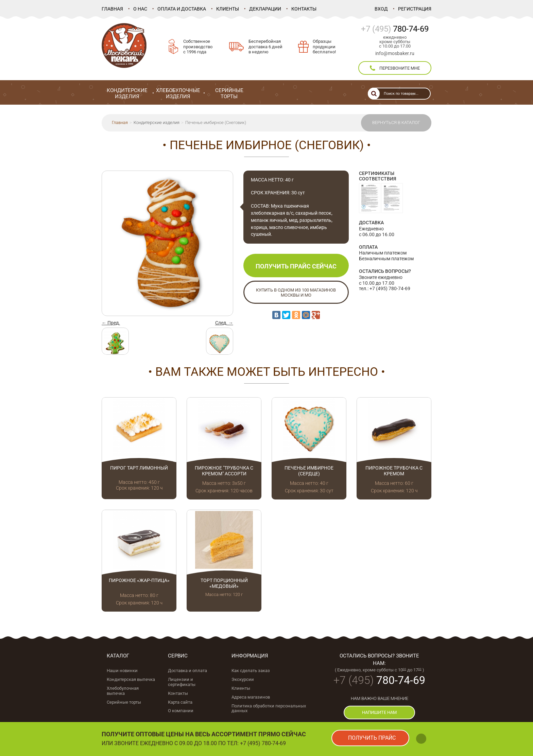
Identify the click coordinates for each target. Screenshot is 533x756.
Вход (381, 9)
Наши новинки (122, 671)
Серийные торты (124, 702)
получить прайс (372, 738)
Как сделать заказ (251, 671)
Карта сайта (180, 702)
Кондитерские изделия (157, 122)
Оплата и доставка (182, 9)
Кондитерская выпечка (131, 679)
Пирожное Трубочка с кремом (394, 471)
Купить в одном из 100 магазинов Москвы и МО (296, 293)
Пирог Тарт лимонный (139, 468)
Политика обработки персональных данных (269, 708)
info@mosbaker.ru (395, 53)
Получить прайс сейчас (296, 266)
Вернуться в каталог (396, 122)
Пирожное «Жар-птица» (139, 580)
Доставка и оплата (187, 671)
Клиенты (228, 9)
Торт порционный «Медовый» (224, 583)
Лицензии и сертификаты (182, 682)
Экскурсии (243, 679)
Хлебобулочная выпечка (123, 691)
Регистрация (415, 9)
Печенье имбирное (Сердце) (309, 471)
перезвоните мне (395, 68)
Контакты (304, 9)
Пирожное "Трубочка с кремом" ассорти (224, 471)
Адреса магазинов (251, 697)
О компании (181, 711)
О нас (140, 9)
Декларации (265, 9)
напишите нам (379, 712)
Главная (112, 9)
